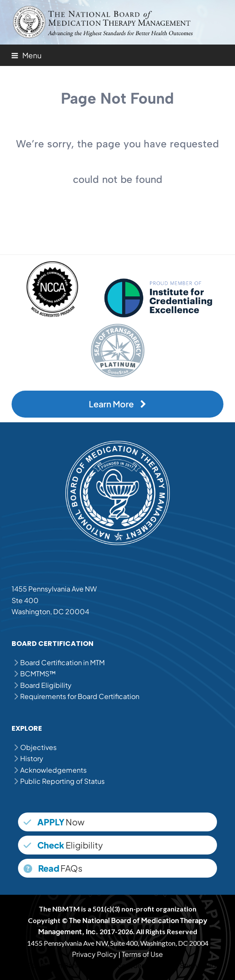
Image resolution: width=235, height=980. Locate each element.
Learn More (117, 404)
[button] (27, 55)
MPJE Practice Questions (121, 965)
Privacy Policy (95, 954)
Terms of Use (142, 954)
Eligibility (63, 845)
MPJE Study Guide (191, 965)
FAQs (53, 868)
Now (54, 822)
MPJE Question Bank (47, 965)
